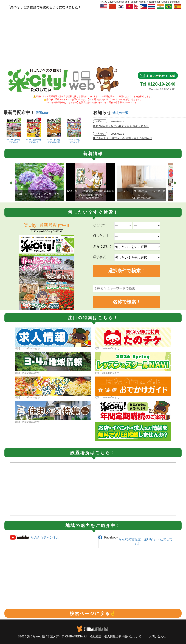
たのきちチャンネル (45, 537)
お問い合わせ (157, 636)
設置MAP (43, 113)
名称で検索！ (127, 302)
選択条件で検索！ (127, 271)
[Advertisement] (93, 36)
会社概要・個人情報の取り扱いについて (116, 636)
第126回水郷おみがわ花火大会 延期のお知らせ (121, 126)
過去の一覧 (120, 113)
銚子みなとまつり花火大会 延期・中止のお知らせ (123, 138)
